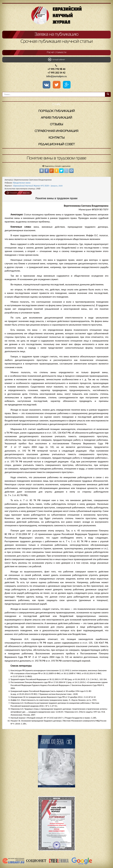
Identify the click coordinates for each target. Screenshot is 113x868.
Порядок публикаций (57, 111)
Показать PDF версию (18, 193)
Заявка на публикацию (56, 34)
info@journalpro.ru (57, 76)
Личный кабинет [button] (56, 59)
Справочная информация (56, 131)
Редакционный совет (57, 144)
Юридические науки (22, 183)
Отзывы (56, 124)
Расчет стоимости (57, 53)
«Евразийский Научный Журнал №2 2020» (38, 186)
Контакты (57, 138)
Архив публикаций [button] (56, 118)
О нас (57, 104)
